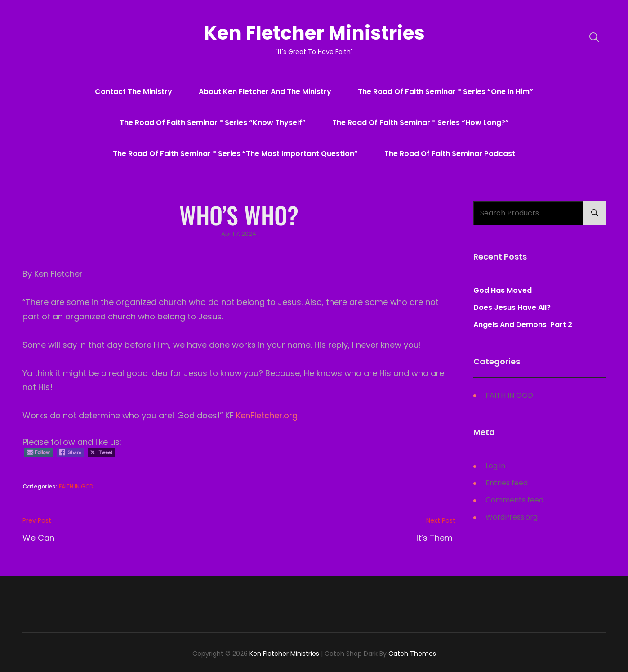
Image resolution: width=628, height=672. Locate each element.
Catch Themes (412, 654)
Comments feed (514, 500)
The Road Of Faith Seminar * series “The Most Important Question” (235, 154)
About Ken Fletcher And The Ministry (265, 92)
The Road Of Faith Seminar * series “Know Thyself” (213, 123)
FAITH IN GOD (76, 486)
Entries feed (507, 483)
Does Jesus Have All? (512, 307)
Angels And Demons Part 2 (523, 325)
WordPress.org (512, 517)
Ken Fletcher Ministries (314, 33)
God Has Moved (503, 290)
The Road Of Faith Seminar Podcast (450, 154)
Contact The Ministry (134, 92)
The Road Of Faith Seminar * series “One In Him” (445, 92)
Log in (495, 466)
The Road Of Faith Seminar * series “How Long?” (421, 123)
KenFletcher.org (267, 415)
